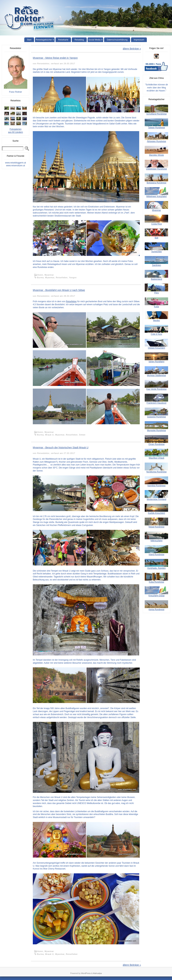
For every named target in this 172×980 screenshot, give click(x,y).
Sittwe (82, 435)
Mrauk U (50, 435)
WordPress (86, 973)
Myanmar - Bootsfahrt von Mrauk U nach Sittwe (59, 290)
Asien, (41, 275)
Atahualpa (97, 973)
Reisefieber (62, 278)
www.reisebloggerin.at (16, 163)
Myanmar (49, 275)
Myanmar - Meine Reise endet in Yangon (55, 58)
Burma (40, 278)
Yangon (73, 278)
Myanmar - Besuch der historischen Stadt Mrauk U (61, 448)
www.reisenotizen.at (16, 166)
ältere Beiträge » (132, 49)
